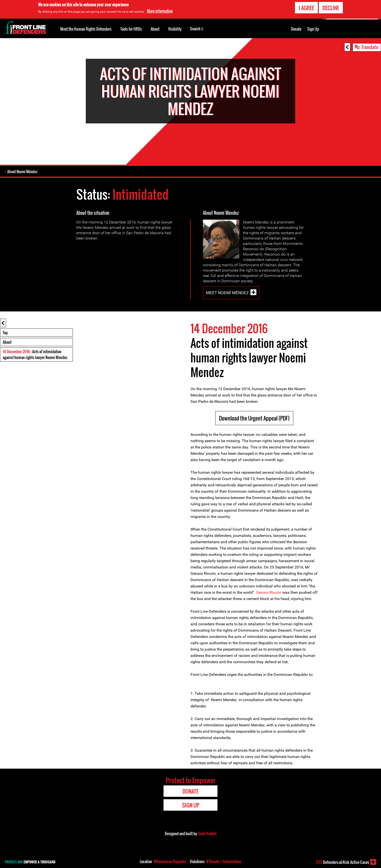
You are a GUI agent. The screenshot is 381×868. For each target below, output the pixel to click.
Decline (331, 8)
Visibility (175, 29)
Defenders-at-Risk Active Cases (342, 862)
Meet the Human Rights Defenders (86, 29)
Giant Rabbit (207, 833)
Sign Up (313, 29)
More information (160, 11)
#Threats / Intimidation (224, 861)
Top (5, 332)
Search (197, 28)
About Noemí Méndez (23, 172)
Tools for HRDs (131, 29)
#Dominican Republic (170, 861)
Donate (296, 29)
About (7, 342)
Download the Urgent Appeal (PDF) (254, 418)
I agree (306, 8)
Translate (370, 47)
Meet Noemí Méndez (227, 292)
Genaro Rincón (269, 592)
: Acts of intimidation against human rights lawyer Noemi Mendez (35, 354)
